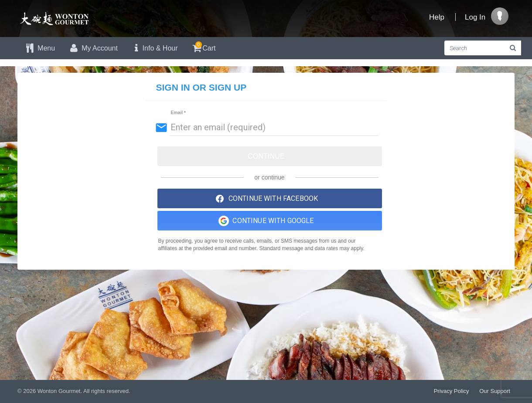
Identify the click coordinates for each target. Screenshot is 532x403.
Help (437, 17)
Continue (266, 156)
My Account (93, 48)
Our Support (495, 391)
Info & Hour (154, 48)
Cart (203, 47)
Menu (39, 48)
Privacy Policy (452, 391)
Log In (475, 17)
